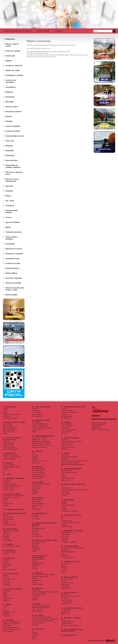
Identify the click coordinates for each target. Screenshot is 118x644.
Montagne (35, 548)
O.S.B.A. (64, 495)
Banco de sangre (9, 443)
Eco (63, 519)
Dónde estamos (43, 31)
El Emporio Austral (9, 579)
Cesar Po (6, 577)
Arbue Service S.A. (68, 443)
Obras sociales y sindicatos (12, 238)
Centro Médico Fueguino (11, 449)
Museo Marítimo (37, 611)
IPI (4, 472)
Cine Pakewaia (8, 631)
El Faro (34, 567)
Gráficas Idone (37, 580)
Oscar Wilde (7, 474)
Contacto (59, 31)
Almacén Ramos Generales (41, 484)
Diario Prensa (66, 594)
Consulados (10, 206)
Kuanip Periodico (67, 600)
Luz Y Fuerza (66, 494)
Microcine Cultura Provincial (12, 622)
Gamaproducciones (68, 583)
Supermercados (12, 160)
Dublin (5, 595)
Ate (62, 486)
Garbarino (6, 523)
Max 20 (64, 573)
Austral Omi (7, 441)
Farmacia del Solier (38, 474)
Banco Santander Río (10, 428)
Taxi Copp (35, 625)
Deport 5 (35, 598)
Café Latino (7, 591)
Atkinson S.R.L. (66, 445)
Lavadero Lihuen (8, 490)
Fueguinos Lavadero (10, 484)
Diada (5, 593)
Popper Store (36, 550)
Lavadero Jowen (8, 488)
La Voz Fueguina (67, 602)
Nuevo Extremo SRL (68, 478)
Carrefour (35, 515)
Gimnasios (9, 191)
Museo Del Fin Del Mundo (41, 607)
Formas (35, 578)
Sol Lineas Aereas (67, 558)
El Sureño (65, 598)
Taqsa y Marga (66, 480)
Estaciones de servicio (14, 249)
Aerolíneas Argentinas (69, 552)
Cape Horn (36, 530)
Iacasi (63, 620)
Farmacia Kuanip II (38, 472)
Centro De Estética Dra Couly (42, 428)
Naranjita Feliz (66, 418)
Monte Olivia (65, 614)
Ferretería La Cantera (68, 542)
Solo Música (7, 585)
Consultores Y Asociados (69, 511)
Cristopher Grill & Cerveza (12, 414)
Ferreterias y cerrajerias (14, 254)
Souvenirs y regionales (14, 278)
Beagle (64, 507)
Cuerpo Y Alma (37, 430)
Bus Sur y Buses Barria (69, 472)
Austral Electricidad (68, 532)
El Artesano (36, 486)
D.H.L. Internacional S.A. (69, 430)
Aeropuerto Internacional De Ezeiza (73, 548)
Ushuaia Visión (66, 588)
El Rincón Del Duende (39, 461)
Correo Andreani (67, 424)
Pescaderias (10, 97)
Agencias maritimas (13, 222)
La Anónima (36, 519)
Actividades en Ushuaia (14, 75)
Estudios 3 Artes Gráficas (40, 576)
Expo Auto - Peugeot (39, 447)
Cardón (35, 561)
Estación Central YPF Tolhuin (71, 523)
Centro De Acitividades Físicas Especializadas (47, 592)
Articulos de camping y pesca (46, 540)
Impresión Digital (38, 584)
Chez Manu (7, 416)
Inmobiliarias (10, 244)
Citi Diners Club (8, 503)
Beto (34, 453)
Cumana (64, 408)
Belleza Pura (36, 501)
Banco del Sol (7, 424)
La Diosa (6, 600)
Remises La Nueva (38, 623)
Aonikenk (64, 501)
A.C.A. (63, 517)
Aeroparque (65, 550)
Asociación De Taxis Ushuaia (42, 617)
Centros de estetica (13, 131)
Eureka (34, 494)
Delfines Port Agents (68, 447)
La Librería (6, 616)
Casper (5, 575)
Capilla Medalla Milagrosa (70, 457)
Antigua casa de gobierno (11, 624)
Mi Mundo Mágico (67, 416)
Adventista (65, 455)
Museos (8, 196)
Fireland (6, 468)
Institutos (9, 61)
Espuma (64, 567)
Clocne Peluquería (38, 503)
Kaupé (5, 412)
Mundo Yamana (37, 609)
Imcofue (6, 521)
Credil (5, 434)
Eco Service (7, 482)
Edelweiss (6, 533)
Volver (5, 410)
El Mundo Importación (10, 525)
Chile (34, 631)
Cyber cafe (10, 141)
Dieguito (35, 459)
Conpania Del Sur (38, 563)
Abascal (64, 503)
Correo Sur (65, 428)
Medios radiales (11, 295)
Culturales (9, 121)
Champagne (36, 565)
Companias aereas (12, 259)
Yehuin (5, 515)
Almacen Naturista (67, 621)
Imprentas (9, 186)
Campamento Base (38, 528)
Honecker (6, 536)
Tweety (64, 414)
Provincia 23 (65, 604)
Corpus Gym (36, 596)
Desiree (35, 507)
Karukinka (6, 614)
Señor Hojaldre (37, 488)
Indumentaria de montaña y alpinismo (13, 166)
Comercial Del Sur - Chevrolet (42, 445)
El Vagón (35, 492)
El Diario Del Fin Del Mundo (70, 596)
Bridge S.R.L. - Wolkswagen (41, 441)
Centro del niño (8, 445)
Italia (34, 638)
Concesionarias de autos (15, 136)
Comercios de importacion (11, 81)
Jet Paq (64, 434)
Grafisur (35, 582)
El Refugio (35, 534)
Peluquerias (10, 155)
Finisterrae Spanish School (12, 467)
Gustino (5, 408)
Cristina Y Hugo (37, 505)
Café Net (35, 408)
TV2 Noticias (66, 586)
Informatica (10, 102)
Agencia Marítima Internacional (71, 441)
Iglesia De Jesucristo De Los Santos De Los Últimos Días (80, 461)
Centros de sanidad (13, 51)
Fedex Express (66, 432)
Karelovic (64, 525)
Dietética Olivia (66, 623)
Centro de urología (9, 447)
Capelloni (64, 509)
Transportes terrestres (14, 232)
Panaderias (10, 151)
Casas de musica (12, 107)
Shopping (9, 92)
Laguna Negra (8, 540)
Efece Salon (36, 509)
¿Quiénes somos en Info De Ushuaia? (17, 31)
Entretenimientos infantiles (12, 211)
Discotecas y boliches (13, 112)
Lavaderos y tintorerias (14, 66)
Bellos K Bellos (37, 499)
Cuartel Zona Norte (9, 459)
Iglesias (8, 227)
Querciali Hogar (8, 519)
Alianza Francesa (9, 465)
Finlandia (35, 635)
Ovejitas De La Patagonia (11, 531)
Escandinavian (37, 536)
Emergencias (10, 56)
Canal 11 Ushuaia (67, 579)
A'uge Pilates (36, 590)
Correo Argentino (67, 426)
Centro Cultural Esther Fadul (12, 629)
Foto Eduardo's (37, 412)
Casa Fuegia (66, 534)
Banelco (6, 499)
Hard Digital (7, 566)
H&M (5, 568)
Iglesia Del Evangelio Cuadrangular (73, 464)
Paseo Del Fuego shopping (12, 546)
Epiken (34, 432)
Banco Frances (8, 426)
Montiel (64, 476)
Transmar (64, 439)
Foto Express (36, 414)
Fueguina (6, 505)
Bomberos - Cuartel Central (12, 457)
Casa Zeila (65, 538)
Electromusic (7, 564)
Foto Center (36, 410)
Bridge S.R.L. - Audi (39, 439)
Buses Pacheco (66, 470)
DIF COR (35, 517)
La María (64, 569)
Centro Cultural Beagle (10, 627)
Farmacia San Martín (39, 468)
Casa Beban (7, 626)
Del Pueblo (65, 459)
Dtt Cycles (35, 532)
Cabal (5, 501)
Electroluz (65, 540)
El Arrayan (6, 538)
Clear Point (7, 480)
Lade (63, 554)
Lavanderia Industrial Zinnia (12, 486)
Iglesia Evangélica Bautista (70, 463)
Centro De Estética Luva (40, 424)
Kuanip (64, 571)
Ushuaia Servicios (67, 527)
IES (4, 470)
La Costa (6, 554)
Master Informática (9, 569)
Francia (35, 637)
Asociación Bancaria (10, 439)
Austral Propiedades (68, 505)
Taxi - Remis (10, 201)
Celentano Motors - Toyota (41, 443)
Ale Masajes (36, 422)
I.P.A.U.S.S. (65, 492)
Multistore (64, 449)
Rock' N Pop (7, 583)
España (35, 633)
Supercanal (65, 585)
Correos (8, 217)
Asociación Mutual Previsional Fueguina (74, 490)
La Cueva (6, 581)
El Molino (35, 490)
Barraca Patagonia (38, 559)
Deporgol (35, 600)
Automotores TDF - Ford (40, 438)
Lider (63, 474)
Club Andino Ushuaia (39, 594)
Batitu (63, 565)
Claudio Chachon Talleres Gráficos (43, 575)
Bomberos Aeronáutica (10, 455)
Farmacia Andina (38, 478)
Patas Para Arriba (67, 410)
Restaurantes (10, 39)
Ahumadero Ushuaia (10, 552)
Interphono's (36, 463)
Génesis (6, 596)
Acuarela (6, 610)
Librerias (9, 116)
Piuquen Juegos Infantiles (70, 412)
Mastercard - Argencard (11, 498)
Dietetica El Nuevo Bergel (70, 625)
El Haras (35, 569)
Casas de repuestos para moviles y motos (15, 289)
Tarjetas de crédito (13, 70)
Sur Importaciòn (8, 517)
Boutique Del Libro (9, 612)
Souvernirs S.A (66, 612)
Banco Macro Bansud (10, 430)
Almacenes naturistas (13, 283)
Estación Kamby (67, 521)
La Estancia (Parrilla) (10, 418)
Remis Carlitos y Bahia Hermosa (43, 621)
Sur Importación (37, 416)
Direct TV (64, 581)
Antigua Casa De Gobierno (41, 606)
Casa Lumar (65, 536)
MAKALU (35, 526)
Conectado (7, 560)
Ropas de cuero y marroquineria (12, 180)
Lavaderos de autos (13, 263)
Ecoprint (6, 562)
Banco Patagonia (9, 432)
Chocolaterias (10, 87)
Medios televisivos (12, 268)
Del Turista (6, 534)
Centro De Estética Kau (40, 426)
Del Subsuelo (66, 563)
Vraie (34, 551)
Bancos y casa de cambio (15, 422)
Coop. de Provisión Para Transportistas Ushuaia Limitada (51, 619)
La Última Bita (66, 610)
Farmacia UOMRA (38, 470)
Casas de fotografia (13, 126)
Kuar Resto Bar (8, 598)
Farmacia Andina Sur (39, 476)
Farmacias (9, 146)
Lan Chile (64, 556)
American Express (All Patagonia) (14, 496)
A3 (4, 608)
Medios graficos (11, 273)
